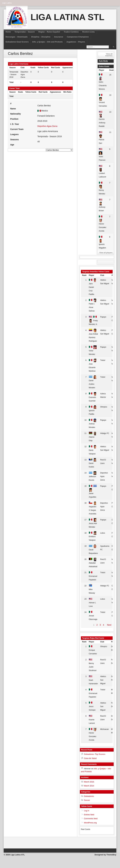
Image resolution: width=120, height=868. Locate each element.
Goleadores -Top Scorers (95, 754)
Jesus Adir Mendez (93, 523)
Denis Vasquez (93, 450)
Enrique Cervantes (93, 650)
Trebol (103, 360)
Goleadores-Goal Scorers (17, 42)
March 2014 (89, 786)
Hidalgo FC (105, 433)
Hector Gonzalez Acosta (103, 224)
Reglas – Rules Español (49, 32)
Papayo (103, 317)
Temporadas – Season (25, 32)
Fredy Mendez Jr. (93, 321)
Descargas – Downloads (17, 37)
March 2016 (89, 782)
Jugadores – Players (76, 42)
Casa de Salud (90, 758)
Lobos (103, 533)
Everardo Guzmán (93, 397)
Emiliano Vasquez (93, 537)
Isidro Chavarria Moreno (103, 82)
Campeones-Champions (78, 37)
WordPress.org (90, 823)
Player (101, 70)
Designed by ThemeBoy (105, 855)
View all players (106, 253)
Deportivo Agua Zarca (24, 75)
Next (109, 625)
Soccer (87, 800)
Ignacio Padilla (93, 410)
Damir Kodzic (93, 463)
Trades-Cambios (71, 32)
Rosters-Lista (88, 32)
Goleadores (89, 796)
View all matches (109, 55)
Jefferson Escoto (93, 476)
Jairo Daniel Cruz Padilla (93, 287)
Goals (112, 70)
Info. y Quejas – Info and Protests (47, 42)
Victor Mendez (93, 351)
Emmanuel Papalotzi (93, 576)
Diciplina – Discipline (41, 37)
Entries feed (89, 815)
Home (8, 32)
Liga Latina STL (67, 17)
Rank (84, 275)
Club (102, 275)
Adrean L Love (93, 603)
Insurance (59, 37)
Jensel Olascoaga (93, 616)
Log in (86, 811)
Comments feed (91, 819)
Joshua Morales (93, 424)
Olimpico (104, 407)
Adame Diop (93, 437)
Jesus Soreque (93, 707)
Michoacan (105, 729)
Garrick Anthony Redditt (102, 119)
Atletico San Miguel (103, 680)
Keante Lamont (93, 720)
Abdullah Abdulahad (93, 563)
